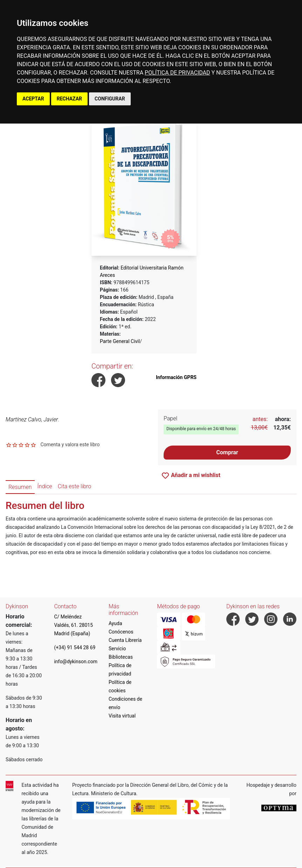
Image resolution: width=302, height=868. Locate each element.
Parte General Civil (120, 341)
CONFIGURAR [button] (110, 99)
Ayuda (115, 623)
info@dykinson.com (76, 661)
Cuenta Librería (125, 640)
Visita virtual (122, 716)
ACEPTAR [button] (33, 99)
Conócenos (121, 632)
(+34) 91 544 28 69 (75, 647)
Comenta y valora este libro (70, 444)
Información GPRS (176, 377)
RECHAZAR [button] (69, 99)
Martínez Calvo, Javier (32, 419)
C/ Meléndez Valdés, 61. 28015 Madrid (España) (73, 625)
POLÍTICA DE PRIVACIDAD (177, 73)
